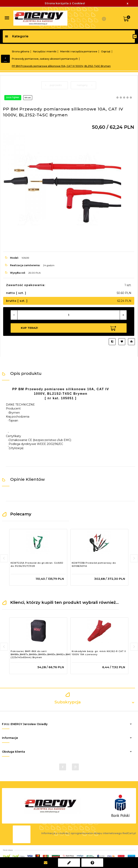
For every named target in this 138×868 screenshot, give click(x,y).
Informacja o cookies (55, 833)
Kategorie (17, 36)
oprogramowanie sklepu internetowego (96, 833)
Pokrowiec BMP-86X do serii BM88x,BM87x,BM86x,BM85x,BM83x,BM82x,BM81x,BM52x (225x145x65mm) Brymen (47, 654)
